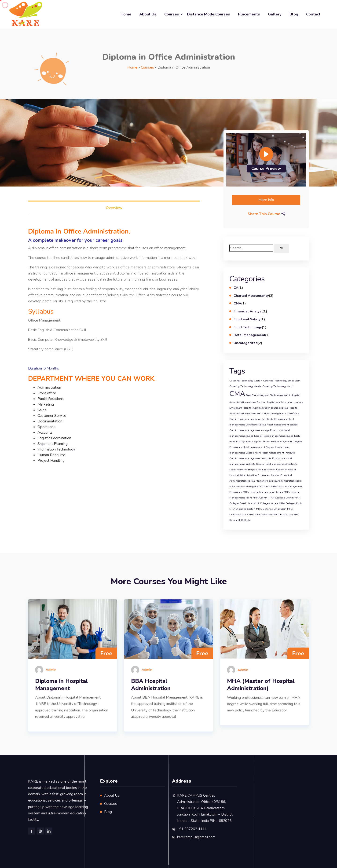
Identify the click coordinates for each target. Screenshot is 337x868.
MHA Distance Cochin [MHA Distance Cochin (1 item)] (242, 509)
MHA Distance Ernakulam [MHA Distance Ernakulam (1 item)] (271, 509)
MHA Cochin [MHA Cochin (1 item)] (260, 498)
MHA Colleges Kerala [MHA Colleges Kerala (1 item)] (266, 503)
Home (126, 14)
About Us (148, 14)
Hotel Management (249, 335)
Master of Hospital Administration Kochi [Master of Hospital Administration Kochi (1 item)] (279, 481)
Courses (172, 14)
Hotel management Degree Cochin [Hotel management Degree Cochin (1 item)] (249, 441)
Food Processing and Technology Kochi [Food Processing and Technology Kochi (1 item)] (268, 395)
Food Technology (248, 327)
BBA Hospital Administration (151, 685)
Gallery (275, 14)
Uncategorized (246, 343)
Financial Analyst (248, 311)
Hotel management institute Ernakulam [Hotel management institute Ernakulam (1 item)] (262, 458)
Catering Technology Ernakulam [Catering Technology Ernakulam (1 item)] (282, 381)
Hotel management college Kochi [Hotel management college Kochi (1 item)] (282, 436)
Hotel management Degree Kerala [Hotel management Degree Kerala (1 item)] (263, 447)
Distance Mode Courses (209, 14)
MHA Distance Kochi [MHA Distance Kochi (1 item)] (261, 515)
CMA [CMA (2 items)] (237, 394)
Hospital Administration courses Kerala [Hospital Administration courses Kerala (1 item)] (265, 408)
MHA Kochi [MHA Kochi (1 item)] (244, 520)
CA (236, 288)
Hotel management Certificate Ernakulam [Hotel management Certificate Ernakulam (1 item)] (263, 419)
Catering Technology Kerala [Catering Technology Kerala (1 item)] (245, 386)
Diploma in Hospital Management (61, 685)
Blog (294, 14)
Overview (114, 208)
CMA (237, 303)
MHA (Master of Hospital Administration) (261, 685)
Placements (249, 14)
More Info (266, 200)
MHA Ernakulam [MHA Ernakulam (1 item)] (283, 515)
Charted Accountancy (251, 296)
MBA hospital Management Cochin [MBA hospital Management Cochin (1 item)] (250, 486)
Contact (313, 14)
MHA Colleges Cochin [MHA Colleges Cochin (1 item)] (281, 498)
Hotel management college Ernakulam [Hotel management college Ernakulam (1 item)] (261, 430)
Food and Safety (247, 319)
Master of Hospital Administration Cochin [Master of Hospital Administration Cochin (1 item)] (260, 470)
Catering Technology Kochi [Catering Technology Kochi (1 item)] (278, 386)
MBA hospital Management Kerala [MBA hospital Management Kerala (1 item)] (263, 492)
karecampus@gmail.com (196, 837)
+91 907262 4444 (192, 829)
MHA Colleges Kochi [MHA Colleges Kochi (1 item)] (291, 503)
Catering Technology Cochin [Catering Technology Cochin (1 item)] (246, 381)
